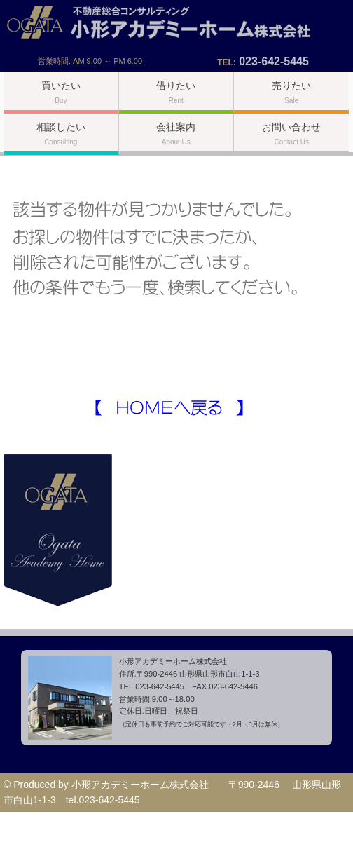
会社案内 (176, 134)
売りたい (291, 92)
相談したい (61, 134)
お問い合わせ (291, 134)
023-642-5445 (274, 61)
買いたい (61, 92)
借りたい (176, 92)
